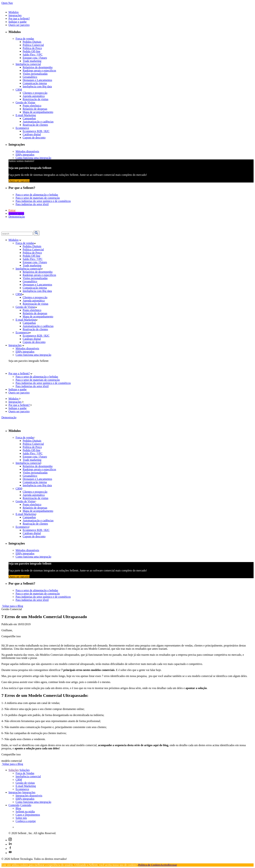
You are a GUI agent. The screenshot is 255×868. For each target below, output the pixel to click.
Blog (18, 808)
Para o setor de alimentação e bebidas (37, 195)
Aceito (164, 865)
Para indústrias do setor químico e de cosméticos (43, 201)
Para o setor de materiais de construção (38, 198)
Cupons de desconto (34, 138)
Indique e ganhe (18, 22)
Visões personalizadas (35, 74)
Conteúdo (14, 805)
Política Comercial (33, 45)
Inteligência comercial (28, 64)
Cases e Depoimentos (28, 815)
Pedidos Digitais (32, 42)
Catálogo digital (32, 134)
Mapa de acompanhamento (38, 112)
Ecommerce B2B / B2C (36, 131)
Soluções (14, 770)
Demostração (9, 417)
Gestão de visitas (25, 783)
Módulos (14, 12)
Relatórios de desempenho (38, 67)
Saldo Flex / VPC (33, 55)
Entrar (12, 210)
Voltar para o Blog (12, 606)
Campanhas (29, 118)
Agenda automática (34, 96)
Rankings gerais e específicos (39, 71)
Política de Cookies (149, 865)
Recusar (172, 865)
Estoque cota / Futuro (35, 58)
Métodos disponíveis (27, 151)
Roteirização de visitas (36, 99)
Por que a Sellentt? (19, 19)
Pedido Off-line (32, 51)
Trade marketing (32, 61)
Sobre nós (21, 818)
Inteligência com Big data (37, 86)
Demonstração (17, 217)
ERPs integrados (25, 155)
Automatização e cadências (38, 122)
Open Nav (7, 3)
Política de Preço (32, 48)
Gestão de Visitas (25, 102)
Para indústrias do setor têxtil (32, 204)
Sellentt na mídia (25, 812)
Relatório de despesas (35, 109)
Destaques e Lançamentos (37, 80)
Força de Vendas (25, 773)
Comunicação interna (35, 83)
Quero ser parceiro (19, 25)
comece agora (16, 213)
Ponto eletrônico (32, 106)
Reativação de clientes (35, 125)
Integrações (15, 15)
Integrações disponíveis (29, 796)
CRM (19, 90)
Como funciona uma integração (33, 158)
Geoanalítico (30, 77)
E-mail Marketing (26, 115)
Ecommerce (22, 128)
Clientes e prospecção (35, 93)
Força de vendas (25, 39)
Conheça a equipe (26, 821)
